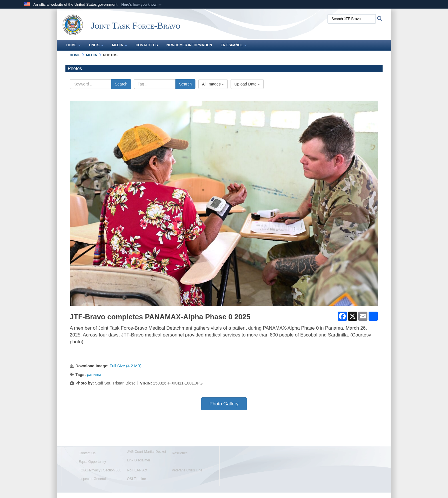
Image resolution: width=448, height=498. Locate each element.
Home (73, 45)
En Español (234, 45)
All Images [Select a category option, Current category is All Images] (213, 84)
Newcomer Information (189, 45)
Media (120, 45)
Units (96, 45)
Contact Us (147, 45)
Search (121, 84)
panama (94, 375)
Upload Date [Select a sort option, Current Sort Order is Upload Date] (247, 84)
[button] (142, 5)
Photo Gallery (224, 404)
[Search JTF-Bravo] (352, 19)
